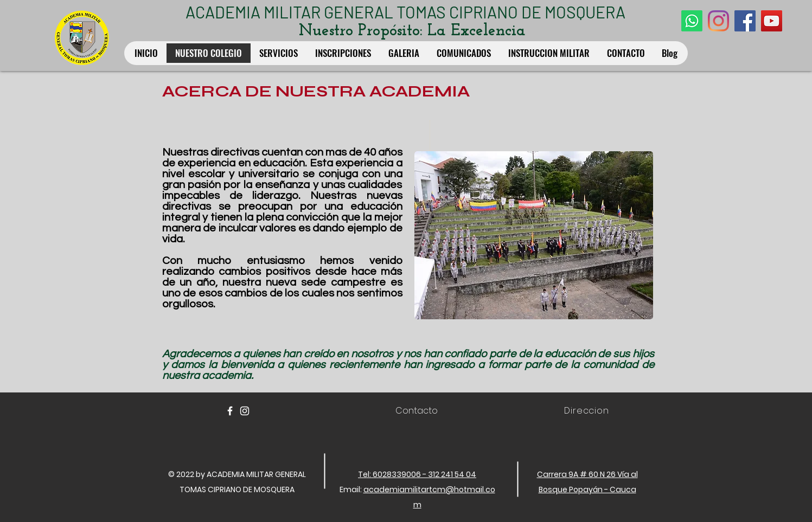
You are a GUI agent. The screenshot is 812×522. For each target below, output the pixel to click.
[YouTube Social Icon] (772, 21)
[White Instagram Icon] (245, 411)
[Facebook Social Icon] (745, 21)
